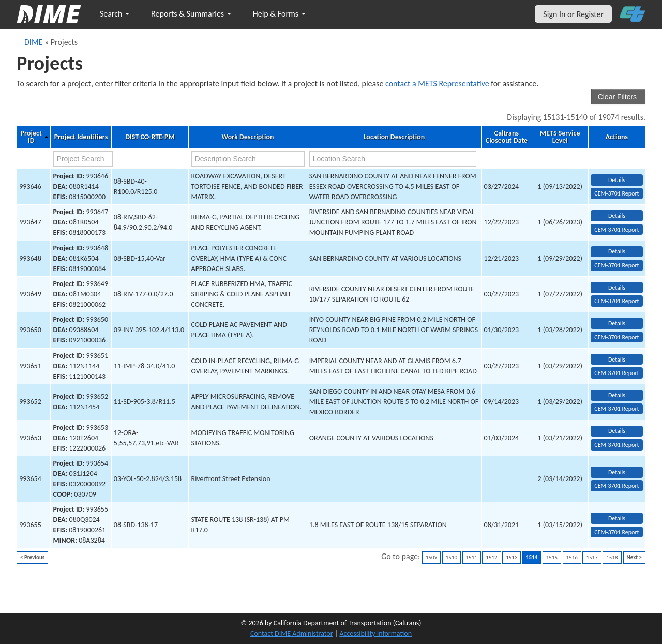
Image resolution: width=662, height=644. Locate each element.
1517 (592, 557)
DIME (33, 42)
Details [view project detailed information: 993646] (617, 180)
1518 (612, 557)
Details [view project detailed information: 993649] (617, 288)
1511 (472, 557)
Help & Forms (279, 14)
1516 (572, 557)
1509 (431, 557)
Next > (634, 557)
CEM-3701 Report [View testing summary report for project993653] (616, 445)
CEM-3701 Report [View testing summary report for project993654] (616, 486)
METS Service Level (560, 137)
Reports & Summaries (191, 14)
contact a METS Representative (437, 84)
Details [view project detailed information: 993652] (617, 395)
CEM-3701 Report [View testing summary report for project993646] (616, 193)
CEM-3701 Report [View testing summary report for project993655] (616, 532)
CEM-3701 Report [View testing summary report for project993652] (616, 409)
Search (115, 14)
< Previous (32, 557)
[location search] (393, 159)
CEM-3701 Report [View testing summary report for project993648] (616, 265)
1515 (552, 557)
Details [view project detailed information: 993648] (617, 251)
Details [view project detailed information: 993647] (617, 216)
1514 (532, 557)
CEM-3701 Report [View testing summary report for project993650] (616, 337)
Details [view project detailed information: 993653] (617, 431)
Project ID (31, 137)
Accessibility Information (375, 633)
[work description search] (248, 159)
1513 (511, 557)
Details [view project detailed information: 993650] (617, 323)
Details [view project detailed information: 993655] (617, 518)
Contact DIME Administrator (292, 633)
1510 (452, 557)
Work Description (247, 137)
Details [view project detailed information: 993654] (617, 472)
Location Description (394, 137)
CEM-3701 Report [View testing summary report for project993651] (616, 373)
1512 (491, 557)
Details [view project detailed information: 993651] (617, 360)
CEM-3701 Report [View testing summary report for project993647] (616, 230)
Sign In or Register (573, 14)
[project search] (83, 159)
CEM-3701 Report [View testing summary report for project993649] (616, 301)
